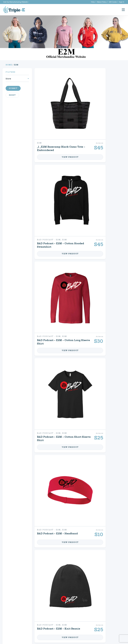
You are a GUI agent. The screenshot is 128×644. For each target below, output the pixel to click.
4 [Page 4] (59, 589)
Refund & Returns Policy (89, 622)
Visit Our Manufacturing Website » (16, 2)
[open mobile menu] (123, 10)
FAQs (93, 2)
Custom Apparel (27, 555)
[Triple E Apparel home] (14, 10)
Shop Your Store (62, 563)
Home (9, 65)
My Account (93, 555)
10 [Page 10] (66, 589)
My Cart (89, 563)
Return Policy (102, 2)
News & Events (19, 615)
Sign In (122, 2)
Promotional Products (24, 564)
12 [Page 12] (74, 589)
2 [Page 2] (53, 589)
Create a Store (90, 612)
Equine (54, 555)
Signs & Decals (26, 573)
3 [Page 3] (56, 589)
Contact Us (92, 570)
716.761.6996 (109, 623)
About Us (17, 612)
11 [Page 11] (70, 589)
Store (8, 79)
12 (80, 516)
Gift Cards (113, 2)
